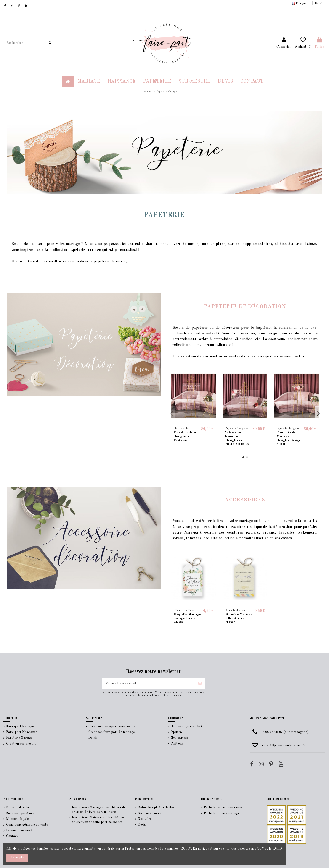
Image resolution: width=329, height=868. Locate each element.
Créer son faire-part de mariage (112, 732)
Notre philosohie (18, 807)
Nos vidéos (146, 819)
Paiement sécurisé (19, 830)
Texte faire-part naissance (223, 807)
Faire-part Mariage (20, 726)
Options (176, 732)
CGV (261, 849)
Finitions (177, 744)
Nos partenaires (150, 813)
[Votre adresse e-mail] (149, 684)
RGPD (277, 849)
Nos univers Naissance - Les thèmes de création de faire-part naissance (98, 820)
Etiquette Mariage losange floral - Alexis (187, 618)
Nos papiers (179, 738)
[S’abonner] (200, 684)
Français (301, 3)
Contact (12, 836)
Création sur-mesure (21, 744)
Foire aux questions (20, 813)
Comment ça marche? (187, 726)
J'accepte (17, 858)
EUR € (320, 3)
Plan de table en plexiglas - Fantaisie (185, 436)
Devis (142, 825)
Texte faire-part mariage (222, 813)
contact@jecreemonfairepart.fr (283, 745)
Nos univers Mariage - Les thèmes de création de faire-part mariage (99, 810)
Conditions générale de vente (27, 825)
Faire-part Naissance (22, 732)
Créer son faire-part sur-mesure (112, 726)
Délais (93, 738)
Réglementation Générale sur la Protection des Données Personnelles (128, 849)
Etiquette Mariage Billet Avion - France (239, 618)
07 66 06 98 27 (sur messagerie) (284, 732)
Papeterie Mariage (19, 738)
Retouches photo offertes (156, 807)
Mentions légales (18, 819)
